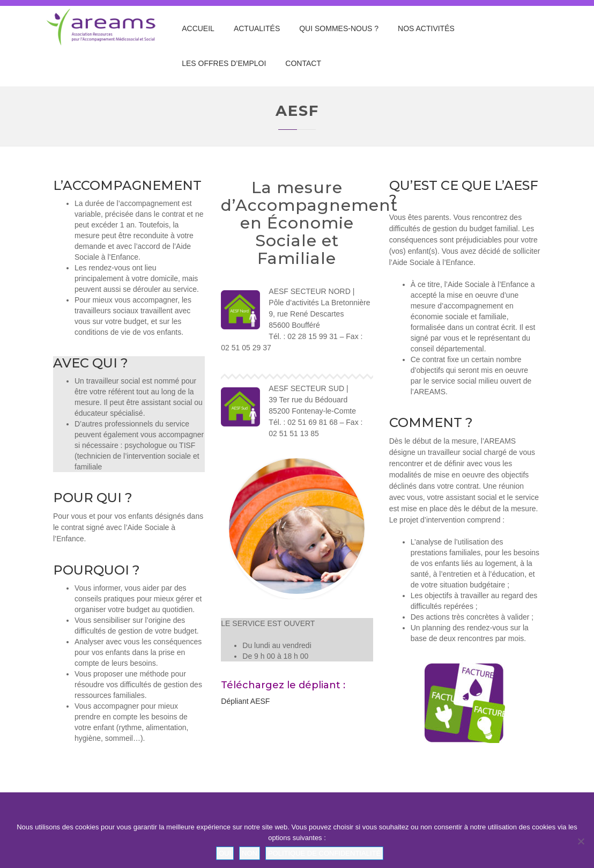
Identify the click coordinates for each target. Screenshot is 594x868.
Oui (225, 853)
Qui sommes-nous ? (339, 28)
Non (250, 853)
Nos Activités (426, 28)
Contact (303, 63)
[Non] (581, 841)
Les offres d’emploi (224, 63)
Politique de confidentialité (324, 853)
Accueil (198, 28)
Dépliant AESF (245, 701)
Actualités (257, 28)
